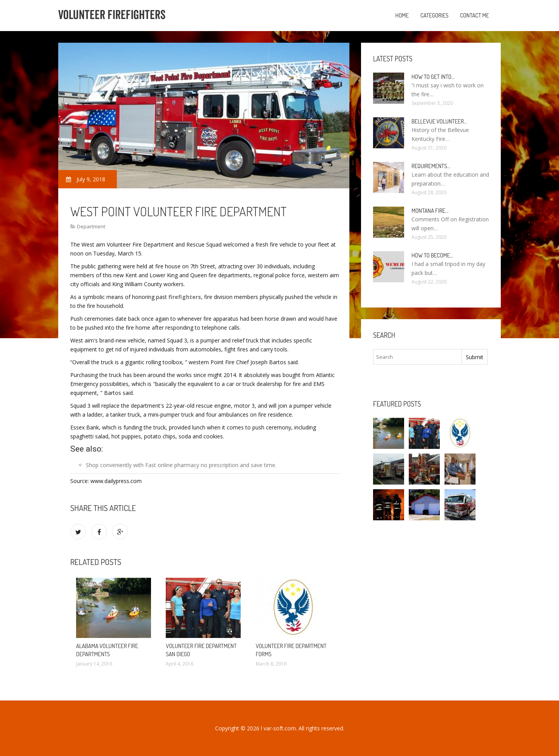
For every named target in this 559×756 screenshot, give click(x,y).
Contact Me (475, 15)
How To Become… (432, 255)
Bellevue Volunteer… (439, 121)
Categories (434, 15)
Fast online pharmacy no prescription (192, 465)
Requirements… (431, 166)
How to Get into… (433, 77)
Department (91, 226)
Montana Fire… (430, 211)
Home (402, 15)
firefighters (185, 297)
